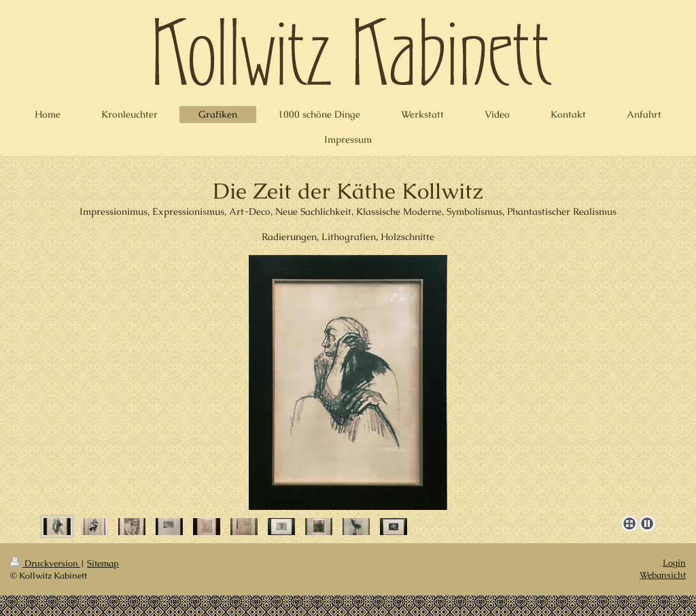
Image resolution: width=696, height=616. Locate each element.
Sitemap (103, 563)
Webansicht (663, 575)
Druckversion (45, 563)
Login (674, 563)
